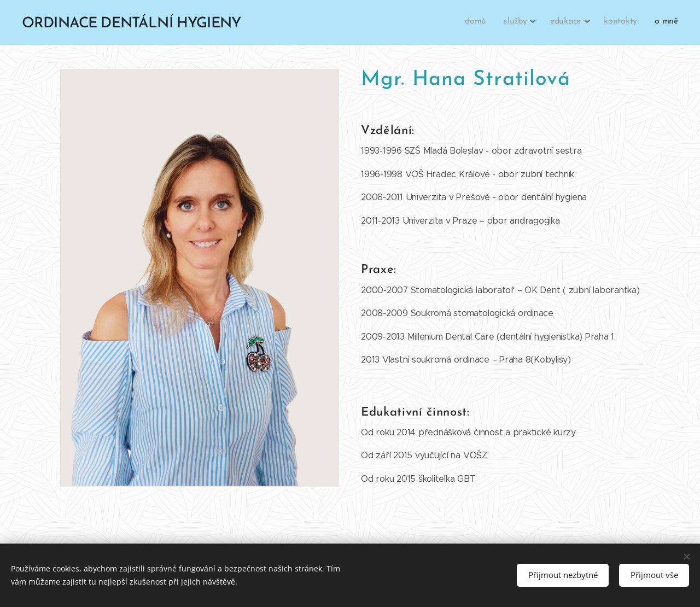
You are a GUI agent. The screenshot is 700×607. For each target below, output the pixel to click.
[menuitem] (600, 22)
